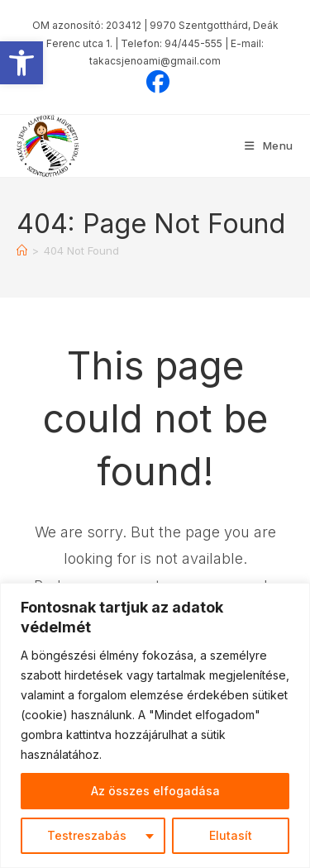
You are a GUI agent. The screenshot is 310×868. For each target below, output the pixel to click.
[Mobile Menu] (269, 145)
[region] (155, 725)
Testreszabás (87, 835)
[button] (21, 63)
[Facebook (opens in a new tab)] (155, 82)
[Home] (22, 250)
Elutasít (231, 835)
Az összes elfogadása (155, 791)
